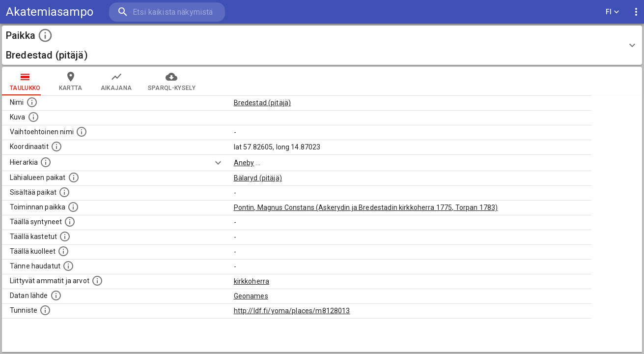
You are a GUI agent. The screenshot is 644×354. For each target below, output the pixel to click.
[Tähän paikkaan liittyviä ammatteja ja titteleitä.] (97, 281)
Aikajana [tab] (116, 81)
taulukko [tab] (25, 81)
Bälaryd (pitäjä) (258, 178)
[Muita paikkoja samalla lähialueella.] (74, 177)
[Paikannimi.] (32, 102)
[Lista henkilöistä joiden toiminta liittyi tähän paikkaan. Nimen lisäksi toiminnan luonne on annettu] (73, 207)
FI (613, 12)
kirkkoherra (252, 281)
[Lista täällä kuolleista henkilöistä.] (63, 251)
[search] (167, 12)
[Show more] (218, 163)
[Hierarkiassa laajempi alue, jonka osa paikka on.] (46, 162)
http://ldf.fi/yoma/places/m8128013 (292, 311)
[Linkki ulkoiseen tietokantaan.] (56, 295)
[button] (322, 45)
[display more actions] (636, 12)
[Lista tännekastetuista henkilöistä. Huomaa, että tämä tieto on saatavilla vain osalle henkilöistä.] (68, 266)
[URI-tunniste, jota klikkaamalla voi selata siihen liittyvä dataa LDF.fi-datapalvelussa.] (45, 310)
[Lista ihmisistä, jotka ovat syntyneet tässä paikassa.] (70, 222)
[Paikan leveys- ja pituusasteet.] (56, 147)
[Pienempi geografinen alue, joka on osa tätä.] (64, 192)
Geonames (251, 296)
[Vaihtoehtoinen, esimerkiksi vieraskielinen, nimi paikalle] (82, 132)
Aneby (244, 163)
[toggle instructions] (45, 35)
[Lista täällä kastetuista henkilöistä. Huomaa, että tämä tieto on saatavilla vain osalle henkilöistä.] (65, 236)
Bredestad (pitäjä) (263, 103)
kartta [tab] (71, 81)
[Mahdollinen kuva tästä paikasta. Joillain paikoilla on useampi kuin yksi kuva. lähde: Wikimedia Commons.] (33, 117)
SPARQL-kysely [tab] (172, 81)
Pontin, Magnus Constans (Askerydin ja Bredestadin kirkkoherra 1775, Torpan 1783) (366, 207)
